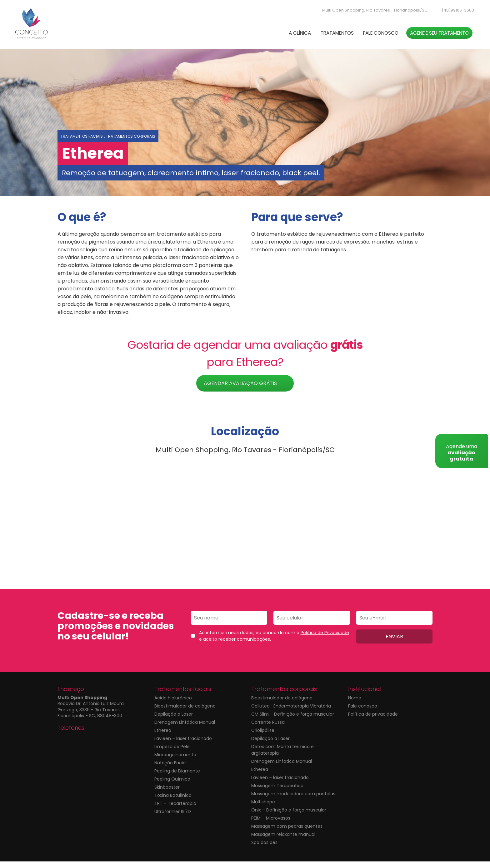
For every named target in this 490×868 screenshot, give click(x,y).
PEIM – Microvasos (271, 825)
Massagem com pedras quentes (287, 833)
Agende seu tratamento (432, 37)
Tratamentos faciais (82, 143)
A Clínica (271, 37)
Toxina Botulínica (173, 802)
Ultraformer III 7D (173, 818)
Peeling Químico (172, 786)
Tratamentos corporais (131, 143)
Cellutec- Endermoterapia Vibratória (291, 713)
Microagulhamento (175, 761)
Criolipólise (263, 737)
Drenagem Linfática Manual (185, 729)
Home (355, 704)
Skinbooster (167, 794)
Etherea (163, 737)
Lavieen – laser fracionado (183, 745)
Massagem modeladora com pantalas (293, 800)
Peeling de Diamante (177, 777)
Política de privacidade (373, 721)
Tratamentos (314, 37)
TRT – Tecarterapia (175, 810)
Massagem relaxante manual (283, 841)
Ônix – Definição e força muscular (289, 816)
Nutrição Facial (170, 769)
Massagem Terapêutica (277, 792)
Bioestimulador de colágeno (185, 713)
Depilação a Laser (174, 721)
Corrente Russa (268, 729)
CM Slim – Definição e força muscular (293, 721)
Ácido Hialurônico (173, 704)
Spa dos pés (264, 849)
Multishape (263, 808)
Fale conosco (365, 37)
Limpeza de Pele (172, 753)
